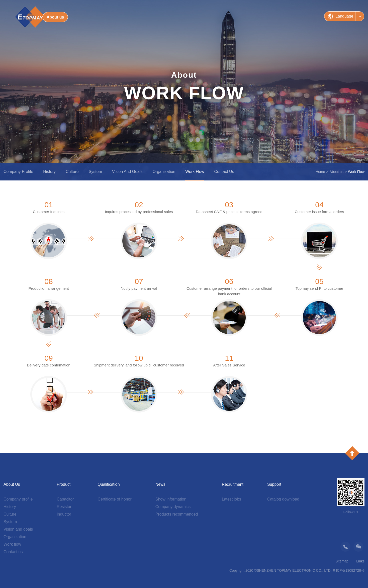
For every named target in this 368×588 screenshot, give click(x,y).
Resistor (64, 507)
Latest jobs (232, 499)
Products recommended (177, 514)
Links (360, 561)
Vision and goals (127, 172)
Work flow (195, 172)
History (49, 172)
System (95, 172)
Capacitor (65, 499)
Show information (171, 499)
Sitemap (342, 561)
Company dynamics (173, 507)
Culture (72, 172)
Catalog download (283, 499)
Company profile (18, 172)
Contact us (224, 172)
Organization (164, 172)
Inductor (64, 514)
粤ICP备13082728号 (348, 570)
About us (337, 172)
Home (320, 172)
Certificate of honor (115, 499)
